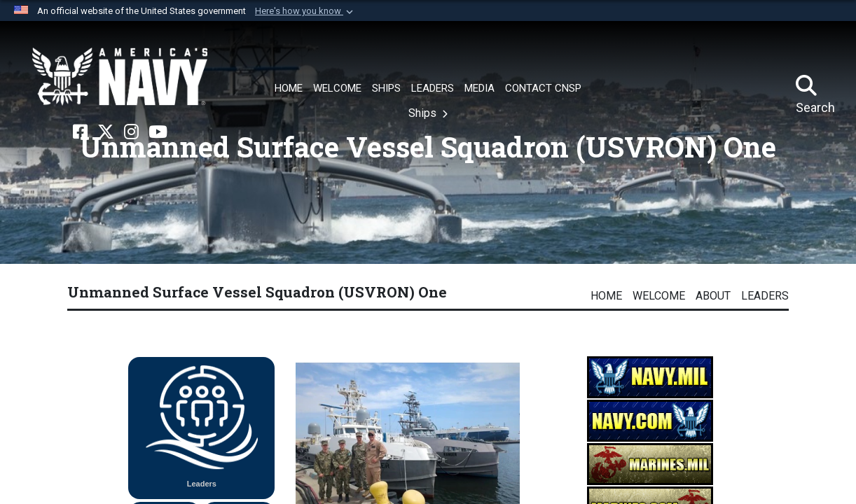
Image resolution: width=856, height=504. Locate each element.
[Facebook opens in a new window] (80, 132)
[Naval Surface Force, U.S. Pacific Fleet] (120, 77)
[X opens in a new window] (106, 132)
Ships (424, 113)
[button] (305, 11)
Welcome (659, 296)
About (713, 296)
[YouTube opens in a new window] (158, 132)
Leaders (765, 296)
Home (606, 296)
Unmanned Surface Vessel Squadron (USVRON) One (257, 292)
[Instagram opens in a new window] (131, 132)
